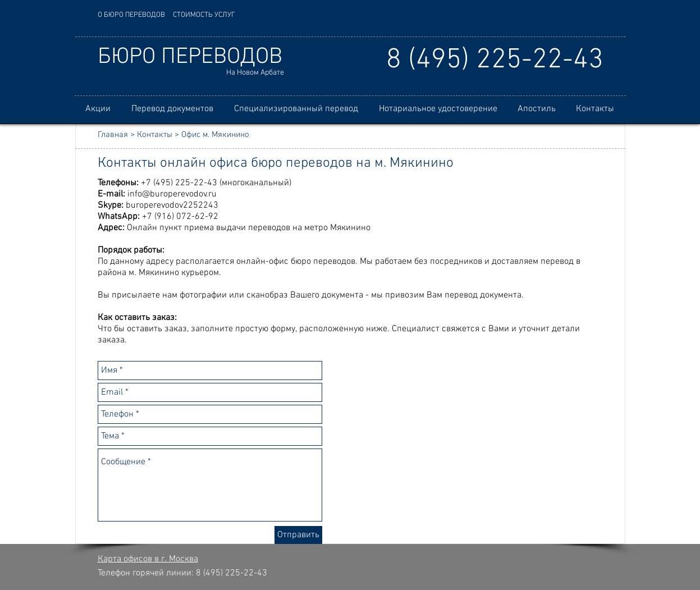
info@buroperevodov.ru (172, 194)
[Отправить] (298, 535)
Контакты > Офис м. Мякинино (193, 135)
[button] (173, 109)
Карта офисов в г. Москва (148, 559)
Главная (113, 135)
